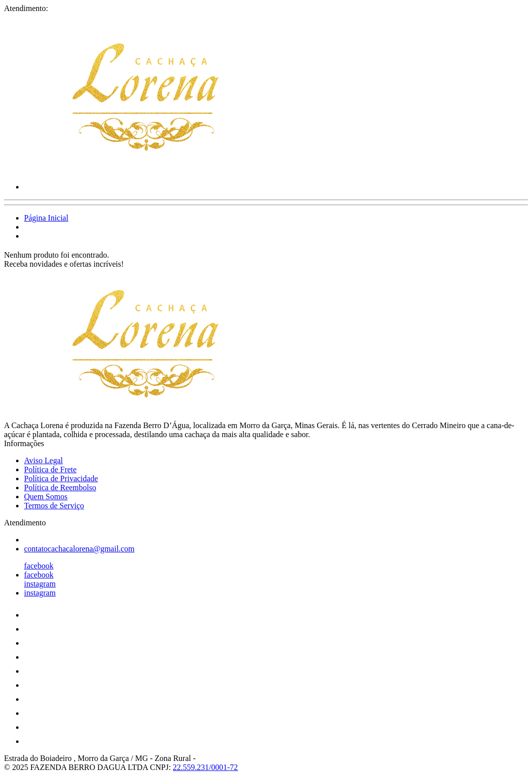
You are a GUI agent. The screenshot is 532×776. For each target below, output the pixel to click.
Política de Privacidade (61, 478)
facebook (39, 566)
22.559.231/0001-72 (205, 767)
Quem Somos (46, 497)
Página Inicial (46, 218)
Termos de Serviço (54, 506)
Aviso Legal (43, 460)
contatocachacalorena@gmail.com (79, 549)
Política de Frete (50, 469)
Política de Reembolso (60, 488)
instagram (40, 584)
